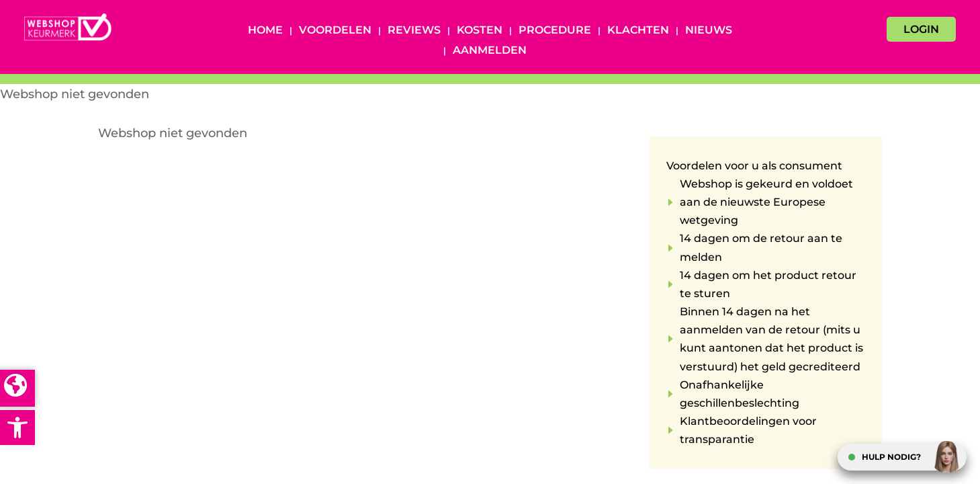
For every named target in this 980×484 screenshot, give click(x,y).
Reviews (414, 31)
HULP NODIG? (891, 457)
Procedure (555, 31)
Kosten (480, 31)
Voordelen (335, 31)
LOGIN (921, 29)
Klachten (638, 31)
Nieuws (709, 31)
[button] (17, 428)
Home (265, 31)
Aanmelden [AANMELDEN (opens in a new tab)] (490, 51)
